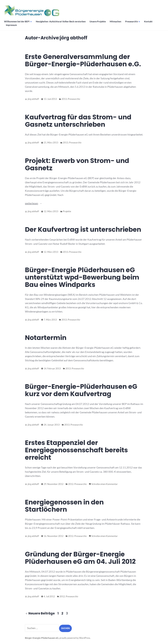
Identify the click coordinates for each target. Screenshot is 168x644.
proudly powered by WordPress (75, 638)
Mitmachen (116, 22)
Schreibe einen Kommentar (105, 484)
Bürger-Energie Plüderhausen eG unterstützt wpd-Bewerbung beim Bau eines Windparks (82, 277)
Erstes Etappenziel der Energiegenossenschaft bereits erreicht (76, 450)
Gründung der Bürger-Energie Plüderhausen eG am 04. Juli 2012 (80, 558)
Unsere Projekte (98, 22)
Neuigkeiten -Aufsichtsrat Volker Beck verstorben (61, 22)
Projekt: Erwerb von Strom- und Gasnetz (77, 164)
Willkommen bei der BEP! (17, 22)
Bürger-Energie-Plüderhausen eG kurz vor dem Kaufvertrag (81, 390)
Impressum (12, 25)
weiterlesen (31, 203)
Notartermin (46, 338)
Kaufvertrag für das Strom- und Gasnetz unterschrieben (78, 121)
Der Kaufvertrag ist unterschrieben (83, 229)
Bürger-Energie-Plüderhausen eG (42, 638)
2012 (71, 484)
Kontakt (149, 22)
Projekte (67, 211)
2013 (64, 99)
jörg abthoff (33, 99)
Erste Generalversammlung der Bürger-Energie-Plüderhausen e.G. (83, 60)
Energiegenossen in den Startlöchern (64, 506)
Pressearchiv (132, 22)
